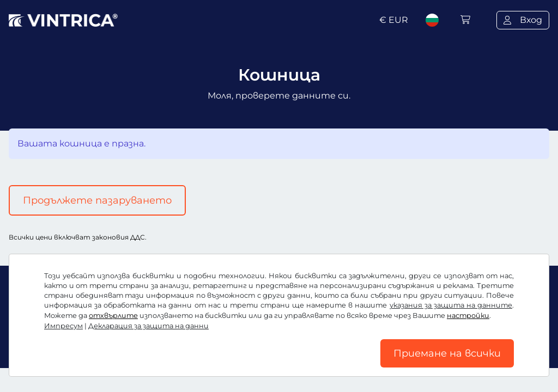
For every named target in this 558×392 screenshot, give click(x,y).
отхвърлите (113, 316)
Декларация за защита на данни (148, 326)
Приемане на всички (447, 353)
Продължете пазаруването (97, 200)
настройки (468, 316)
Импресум (63, 326)
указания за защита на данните (451, 305)
